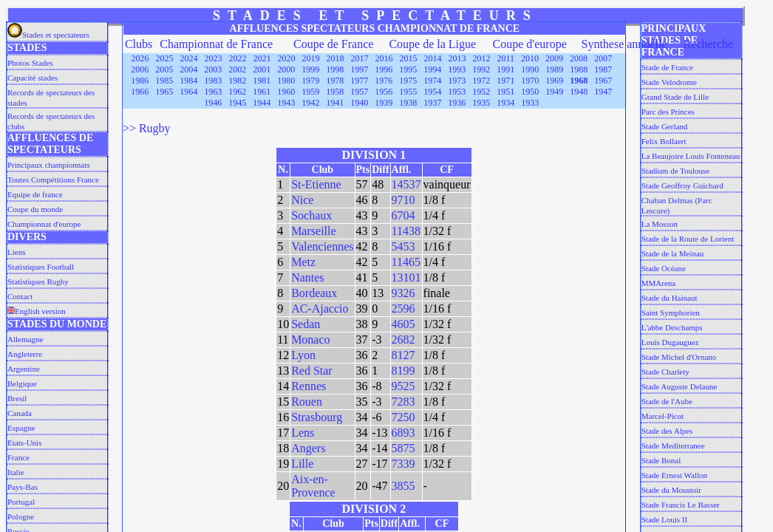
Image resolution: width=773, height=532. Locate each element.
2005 (164, 69)
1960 (286, 92)
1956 (384, 92)
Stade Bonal (661, 460)
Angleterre (25, 354)
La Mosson (660, 224)
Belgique (22, 383)
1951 (505, 92)
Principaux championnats (49, 165)
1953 (457, 92)
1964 (188, 92)
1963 (213, 92)
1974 (432, 81)
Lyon (303, 355)
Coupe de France (333, 44)
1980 (286, 81)
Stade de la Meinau (673, 253)
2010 (530, 58)
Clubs (139, 44)
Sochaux (311, 215)
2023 (214, 58)
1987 (603, 69)
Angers (308, 448)
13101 (406, 277)
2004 (188, 69)
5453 (403, 246)
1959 (310, 92)
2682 (403, 340)
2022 (238, 58)
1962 (237, 92)
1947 (603, 92)
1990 (530, 69)
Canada (20, 413)
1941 (335, 103)
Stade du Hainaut (670, 298)
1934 (505, 103)
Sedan (306, 324)
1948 (579, 92)
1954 (432, 92)
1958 (335, 92)
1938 (408, 103)
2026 (140, 58)
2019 (311, 58)
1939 (384, 103)
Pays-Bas (23, 487)
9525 (403, 386)
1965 (164, 92)
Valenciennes (322, 246)
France (18, 457)
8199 (403, 371)
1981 (262, 81)
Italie (16, 472)
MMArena (658, 283)
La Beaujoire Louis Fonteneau (691, 156)
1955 (408, 92)
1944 (262, 103)
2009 (554, 58)
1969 (554, 81)
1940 (359, 103)
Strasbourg (317, 417)
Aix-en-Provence (313, 486)
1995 (408, 69)
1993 (457, 69)
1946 (213, 103)
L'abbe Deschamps (672, 327)
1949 (554, 92)
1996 (384, 69)
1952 (481, 92)
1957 (359, 92)
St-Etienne (316, 184)
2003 (213, 69)
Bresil (17, 398)
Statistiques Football (41, 267)
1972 (481, 81)
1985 (164, 81)
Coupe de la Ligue (432, 44)
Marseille (313, 231)
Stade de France (667, 67)
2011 (506, 58)
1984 (188, 81)
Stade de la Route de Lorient (688, 239)
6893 (403, 433)
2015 (409, 58)
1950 (530, 92)
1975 (408, 81)
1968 (579, 81)
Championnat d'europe (44, 224)
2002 (237, 69)
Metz (303, 262)
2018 (336, 58)
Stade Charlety (665, 372)
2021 (262, 58)
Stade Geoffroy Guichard (682, 185)
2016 (384, 58)
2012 (482, 58)
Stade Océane (664, 268)
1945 (237, 103)
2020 (287, 58)
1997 (359, 69)
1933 (530, 103)
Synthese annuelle (624, 44)
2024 (189, 58)
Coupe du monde (35, 209)
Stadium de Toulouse (676, 171)
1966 (140, 92)
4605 (403, 324)
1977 (359, 81)
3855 (403, 486)
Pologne (21, 516)
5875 (403, 448)
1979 (310, 81)
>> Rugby (147, 128)
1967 (603, 81)
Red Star (312, 371)
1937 (432, 103)
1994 (432, 69)
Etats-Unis (24, 443)
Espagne (21, 428)
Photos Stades (30, 63)
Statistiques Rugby (38, 282)
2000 (286, 69)
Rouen (307, 402)
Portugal (21, 502)
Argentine (24, 369)
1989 (554, 69)
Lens (303, 433)
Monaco (310, 340)
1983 (213, 81)
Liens (16, 252)
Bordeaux (314, 293)
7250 (403, 417)
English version (37, 311)
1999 (310, 69)
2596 (403, 308)
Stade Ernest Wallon (674, 475)
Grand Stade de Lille (675, 97)
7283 (403, 402)
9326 (403, 293)
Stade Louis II (664, 519)
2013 (457, 58)
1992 (481, 69)
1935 (481, 103)
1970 (530, 81)
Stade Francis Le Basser (681, 505)
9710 (403, 200)
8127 (403, 355)
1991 (505, 69)
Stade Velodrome (669, 82)
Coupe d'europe (530, 44)
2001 (262, 69)
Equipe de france (35, 194)
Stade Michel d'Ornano (679, 357)
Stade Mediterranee (673, 446)
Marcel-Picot (663, 416)
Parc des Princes (668, 112)
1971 (505, 81)
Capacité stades (33, 78)
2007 (603, 58)
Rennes (309, 386)
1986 (140, 81)
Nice (302, 200)
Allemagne (25, 339)
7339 (403, 464)
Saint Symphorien (671, 313)
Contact (20, 296)
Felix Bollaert (664, 141)
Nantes (307, 277)
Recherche (709, 44)
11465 (406, 262)
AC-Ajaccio (320, 308)
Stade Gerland (665, 126)
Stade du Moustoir (671, 490)
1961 (262, 92)
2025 (165, 58)
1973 (457, 81)
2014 (433, 58)
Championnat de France (216, 44)
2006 (140, 69)
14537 (406, 184)
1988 (579, 69)
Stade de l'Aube (667, 401)
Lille (302, 464)
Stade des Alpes (667, 431)
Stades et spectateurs (48, 35)
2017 (360, 58)
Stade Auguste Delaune (680, 386)
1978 (335, 81)
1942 (310, 103)
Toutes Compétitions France (53, 180)
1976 (384, 81)
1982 (237, 81)
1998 (335, 69)
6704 (403, 215)
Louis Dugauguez (670, 342)
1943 (286, 103)
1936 (457, 103)
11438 (406, 231)
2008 (579, 58)
